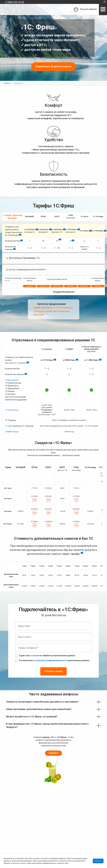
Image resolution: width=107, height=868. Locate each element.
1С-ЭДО (9, 423)
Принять (98, 861)
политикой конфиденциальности (51, 658)
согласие (35, 653)
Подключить (30, 283)
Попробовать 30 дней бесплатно (53, 67)
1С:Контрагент (12, 377)
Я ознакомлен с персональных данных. (55, 658)
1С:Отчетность (12, 407)
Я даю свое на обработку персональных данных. (47, 653)
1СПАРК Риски (12, 429)
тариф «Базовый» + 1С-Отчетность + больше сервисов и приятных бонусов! (53, 308)
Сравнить (53, 750)
